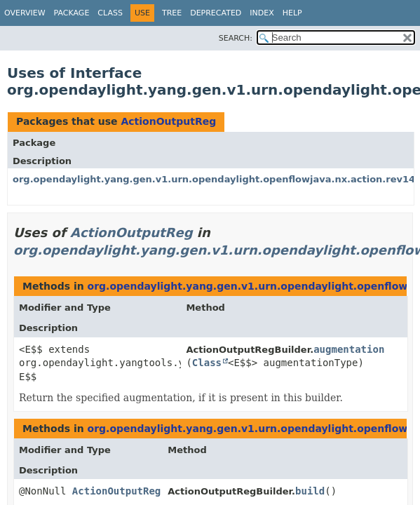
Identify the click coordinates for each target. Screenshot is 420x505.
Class (110, 13)
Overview (25, 13)
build (310, 491)
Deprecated (216, 13)
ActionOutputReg (168, 121)
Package (72, 13)
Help (292, 13)
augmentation (349, 349)
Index (262, 13)
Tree (172, 13)
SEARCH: (236, 38)
